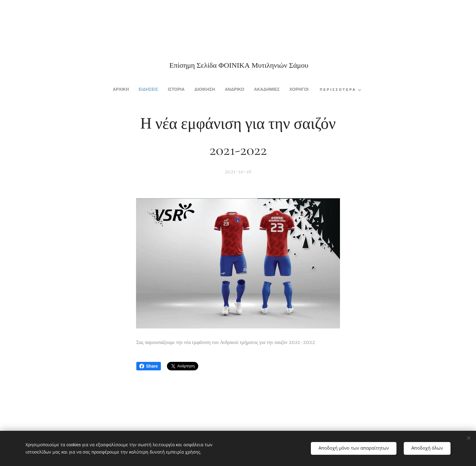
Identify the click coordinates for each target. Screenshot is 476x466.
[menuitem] (109, 90)
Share (149, 366)
